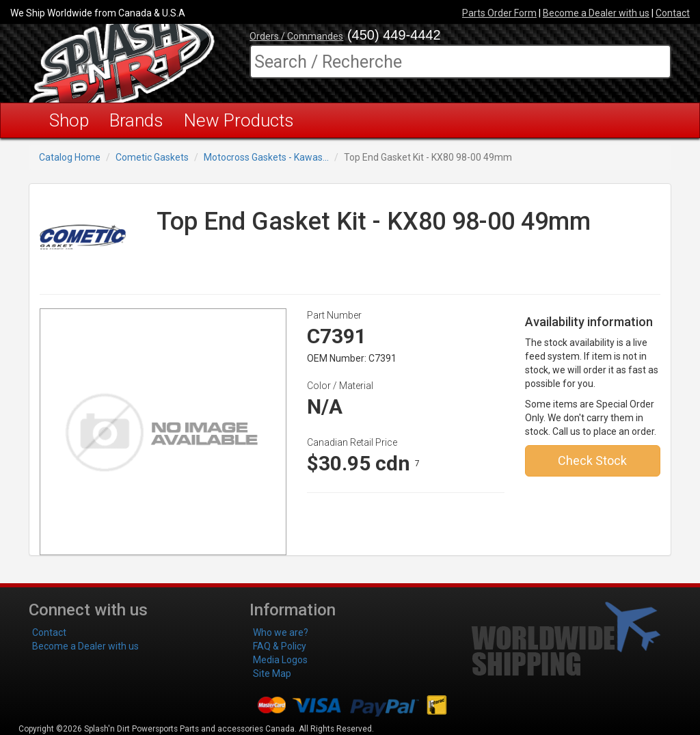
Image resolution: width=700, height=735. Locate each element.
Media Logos (280, 660)
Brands (136, 120)
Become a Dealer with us (596, 13)
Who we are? (281, 632)
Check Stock (592, 460)
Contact (673, 13)
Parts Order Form (499, 13)
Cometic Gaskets (152, 157)
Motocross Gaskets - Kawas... (266, 157)
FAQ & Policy (280, 646)
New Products (239, 120)
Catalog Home (70, 157)
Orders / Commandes (296, 36)
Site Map (272, 673)
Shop (69, 120)
